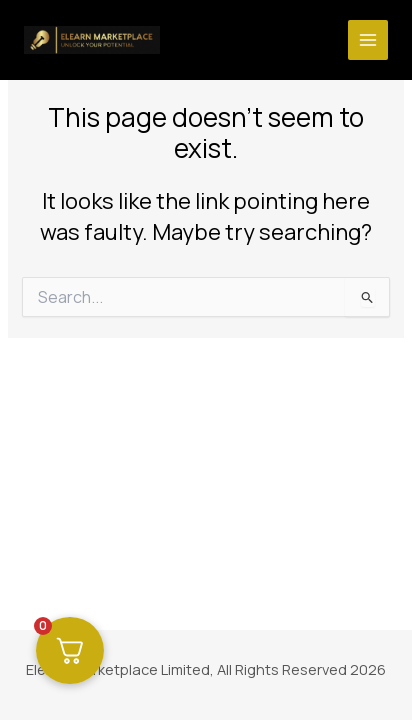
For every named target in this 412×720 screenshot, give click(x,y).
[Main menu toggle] (368, 40)
